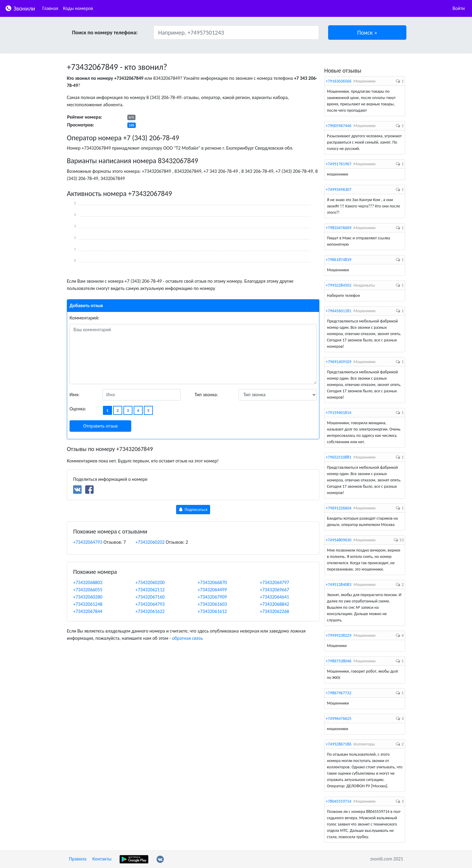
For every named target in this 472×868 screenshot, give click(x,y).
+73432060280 (88, 597)
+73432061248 (88, 604)
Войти (459, 8)
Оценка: (78, 409)
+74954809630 (338, 540)
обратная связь (187, 638)
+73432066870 (212, 582)
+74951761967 (338, 164)
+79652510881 (338, 457)
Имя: (75, 395)
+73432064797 (274, 582)
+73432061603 (212, 604)
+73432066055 (88, 590)
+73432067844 (88, 611)
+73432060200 (150, 582)
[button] (367, 33)
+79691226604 (338, 508)
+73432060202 (150, 542)
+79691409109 (338, 362)
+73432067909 (212, 597)
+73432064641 (274, 597)
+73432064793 (88, 542)
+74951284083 (338, 585)
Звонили (20, 8)
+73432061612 (212, 611)
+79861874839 (338, 260)
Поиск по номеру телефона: (105, 33)
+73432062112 (150, 590)
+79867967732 (338, 693)
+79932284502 (338, 285)
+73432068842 (274, 604)
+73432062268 (274, 611)
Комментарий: (84, 318)
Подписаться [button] (193, 510)
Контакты (102, 859)
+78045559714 (338, 801)
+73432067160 (150, 597)
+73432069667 (274, 590)
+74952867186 (338, 744)
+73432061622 (150, 611)
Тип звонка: (206, 395)
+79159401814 (338, 413)
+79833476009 (338, 228)
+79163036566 (338, 81)
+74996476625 (338, 719)
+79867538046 (338, 661)
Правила (78, 859)
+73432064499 (212, 590)
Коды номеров (78, 8)
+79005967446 (338, 126)
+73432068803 (88, 582)
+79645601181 (338, 311)
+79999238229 (338, 635)
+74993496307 (338, 190)
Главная (50, 8)
